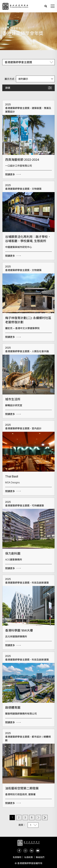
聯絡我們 (40, 857)
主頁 (5, 28)
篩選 (8, 88)
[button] (53, 6)
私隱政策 (29, 857)
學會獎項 (16, 28)
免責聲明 (17, 857)
